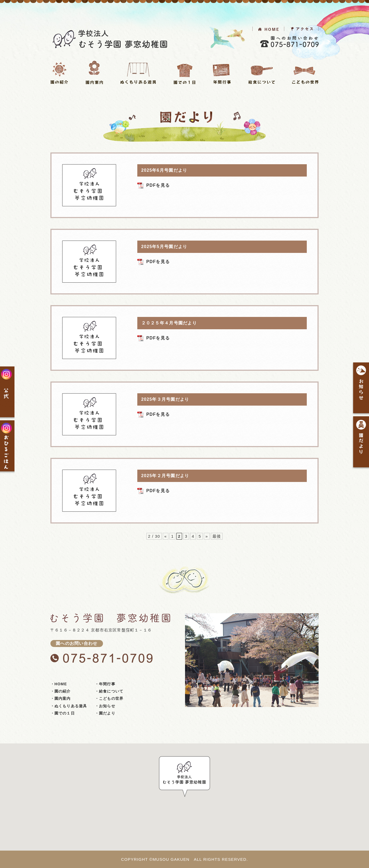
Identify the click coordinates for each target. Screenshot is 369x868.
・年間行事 (105, 684)
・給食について (109, 691)
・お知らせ (105, 706)
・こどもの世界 (109, 698)
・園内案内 (61, 698)
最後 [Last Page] (217, 536)
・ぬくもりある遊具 (69, 706)
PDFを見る (158, 185)
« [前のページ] (166, 536)
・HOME (59, 684)
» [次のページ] (207, 536)
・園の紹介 (61, 691)
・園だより (105, 713)
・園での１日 (63, 713)
